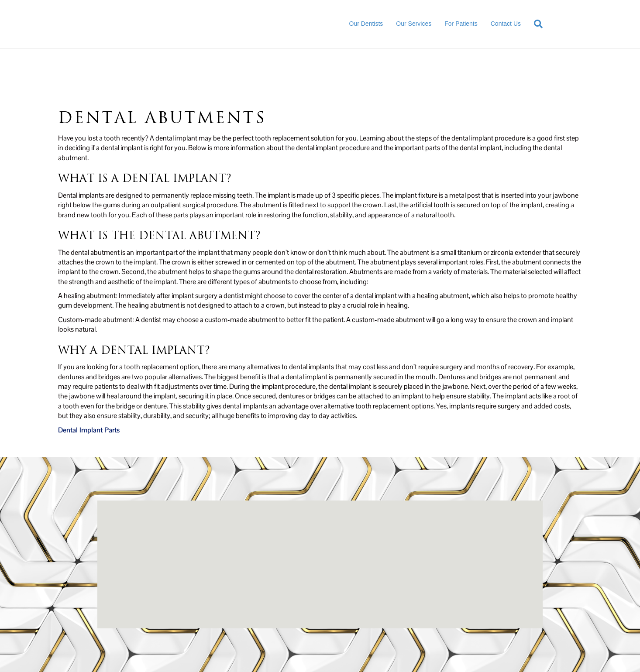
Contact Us (506, 24)
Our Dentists (366, 24)
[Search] (535, 24)
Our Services (414, 24)
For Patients (461, 24)
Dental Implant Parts (89, 430)
